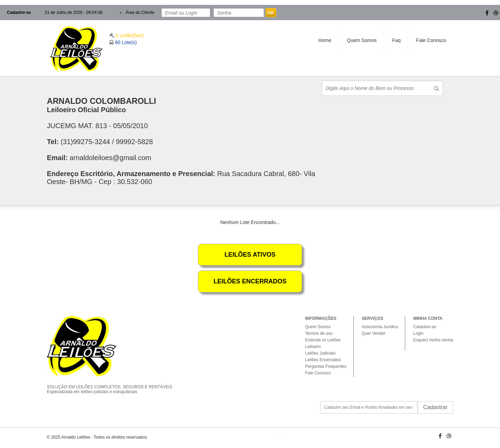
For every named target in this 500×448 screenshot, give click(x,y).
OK (271, 13)
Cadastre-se (19, 13)
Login (418, 333)
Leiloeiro (313, 347)
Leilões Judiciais (320, 353)
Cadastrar (435, 407)
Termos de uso (319, 333)
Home (325, 40)
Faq (397, 40)
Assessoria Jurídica (380, 327)
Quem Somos (362, 40)
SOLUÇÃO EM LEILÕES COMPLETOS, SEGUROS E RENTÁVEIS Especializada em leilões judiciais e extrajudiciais (115, 383)
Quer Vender (374, 333)
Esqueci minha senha (433, 340)
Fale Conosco (431, 40)
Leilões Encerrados (323, 360)
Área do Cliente (140, 13)
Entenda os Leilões (323, 340)
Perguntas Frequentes (326, 366)
